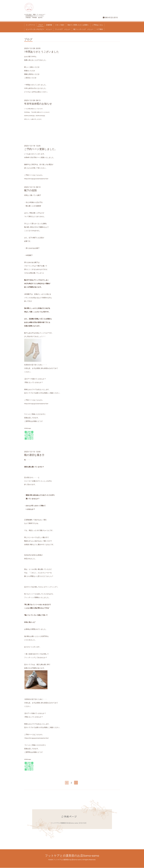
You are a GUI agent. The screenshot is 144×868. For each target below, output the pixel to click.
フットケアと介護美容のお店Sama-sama (72, 856)
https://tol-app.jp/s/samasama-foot (36, 179)
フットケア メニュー (63, 29)
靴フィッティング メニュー (83, 29)
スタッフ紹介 (60, 25)
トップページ (30, 25)
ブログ (40, 25)
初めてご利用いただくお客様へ (78, 25)
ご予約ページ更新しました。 (41, 149)
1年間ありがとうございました (42, 52)
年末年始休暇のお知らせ (38, 104)
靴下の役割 (30, 191)
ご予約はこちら (97, 25)
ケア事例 (100, 29)
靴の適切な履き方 (34, 455)
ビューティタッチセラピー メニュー (39, 29)
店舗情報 (49, 25)
